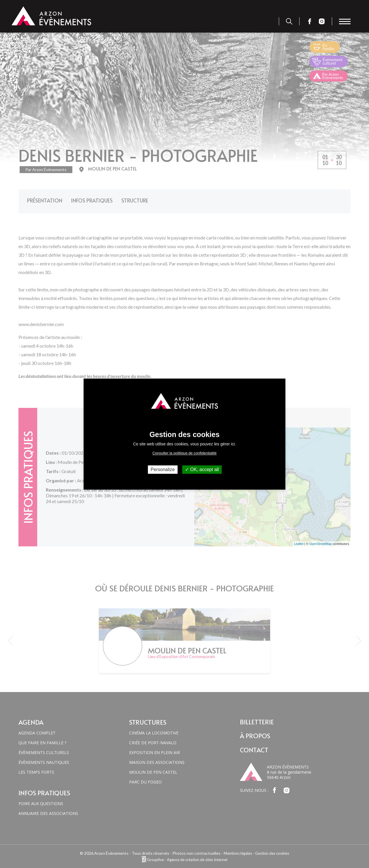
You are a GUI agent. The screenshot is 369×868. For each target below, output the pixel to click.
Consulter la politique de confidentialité (185, 453)
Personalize (163, 469)
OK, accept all (202, 469)
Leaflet (299, 540)
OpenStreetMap (321, 540)
